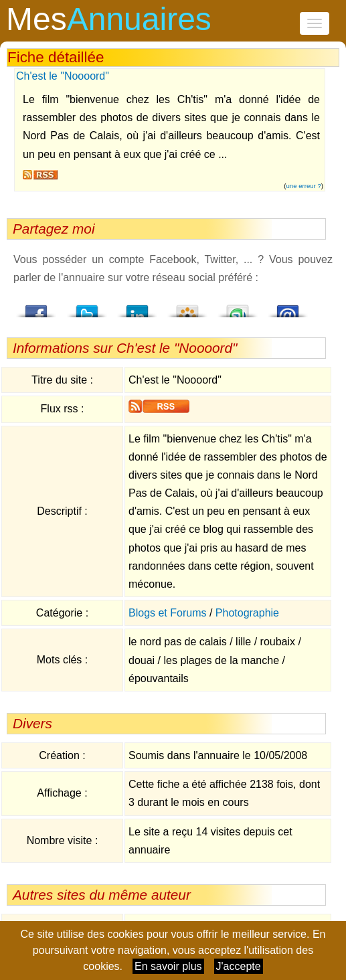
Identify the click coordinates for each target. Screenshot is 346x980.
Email (288, 307)
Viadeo (187, 307)
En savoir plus (168, 966)
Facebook (37, 307)
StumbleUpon (238, 307)
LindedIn (137, 307)
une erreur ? (304, 186)
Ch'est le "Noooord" (63, 76)
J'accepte (239, 966)
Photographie (247, 613)
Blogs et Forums (167, 613)
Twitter (87, 307)
